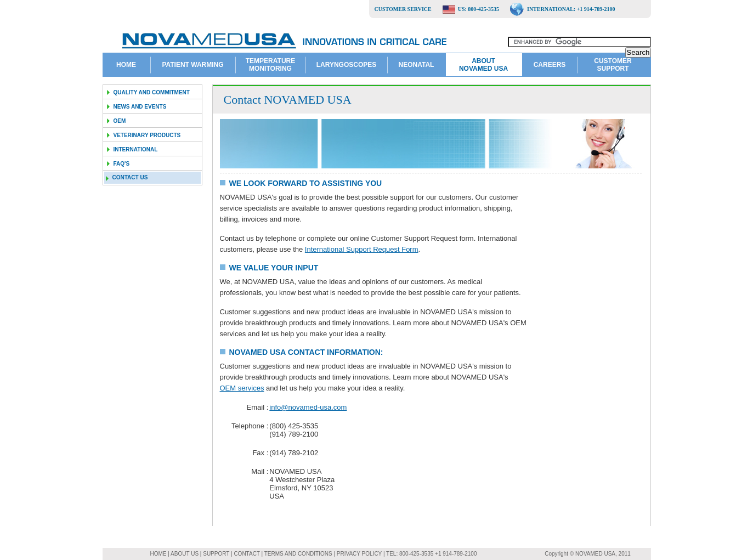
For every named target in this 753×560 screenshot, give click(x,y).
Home (126, 65)
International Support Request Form (362, 249)
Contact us (130, 177)
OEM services (242, 388)
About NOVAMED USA (483, 65)
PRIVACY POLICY (360, 554)
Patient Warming (193, 65)
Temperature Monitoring (270, 65)
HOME (159, 554)
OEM (120, 121)
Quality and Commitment (152, 92)
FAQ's (122, 164)
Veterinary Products (147, 135)
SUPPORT (216, 554)
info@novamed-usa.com (308, 407)
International (136, 149)
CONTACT (247, 554)
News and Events (140, 107)
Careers (550, 65)
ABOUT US (185, 554)
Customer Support (613, 65)
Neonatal (417, 65)
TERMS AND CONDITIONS (299, 554)
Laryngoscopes (347, 65)
